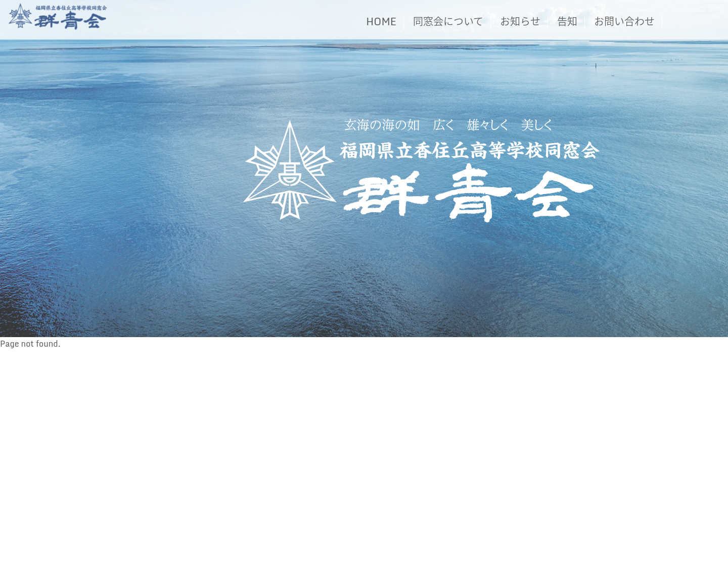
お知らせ (520, 21)
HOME (381, 21)
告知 (567, 21)
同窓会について (448, 21)
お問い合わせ (624, 21)
